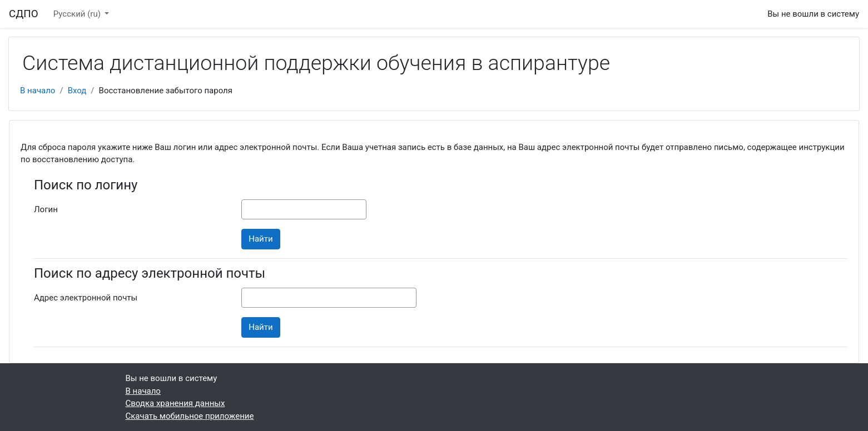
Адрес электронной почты (86, 298)
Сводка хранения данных (175, 403)
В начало (38, 91)
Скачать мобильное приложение (190, 416)
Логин (46, 209)
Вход (77, 91)
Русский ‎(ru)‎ (78, 14)
